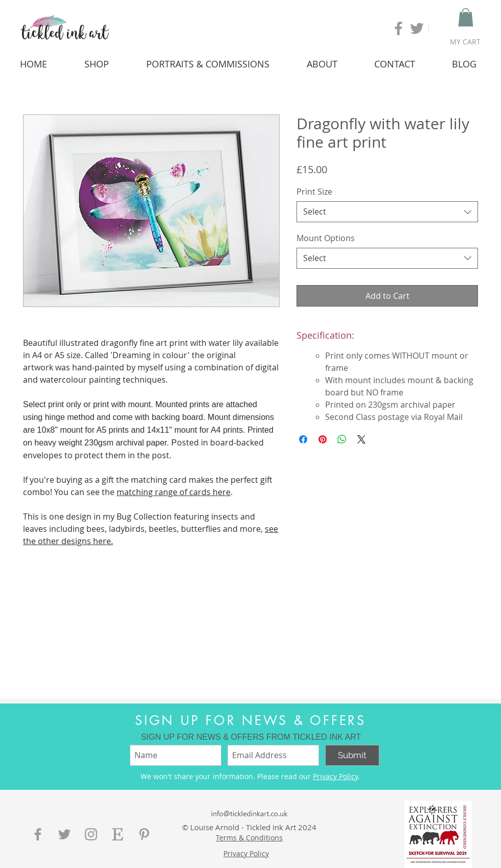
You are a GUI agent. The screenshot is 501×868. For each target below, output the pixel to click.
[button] (466, 17)
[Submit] (352, 755)
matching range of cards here (174, 492)
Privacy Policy (335, 776)
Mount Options (326, 238)
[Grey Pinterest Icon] (144, 834)
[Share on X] (361, 439)
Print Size (314, 192)
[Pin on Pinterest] (323, 439)
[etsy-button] (118, 834)
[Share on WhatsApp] (342, 439)
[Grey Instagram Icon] (91, 834)
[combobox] (387, 212)
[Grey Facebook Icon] (398, 28)
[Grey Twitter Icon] (417, 28)
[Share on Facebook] (303, 439)
